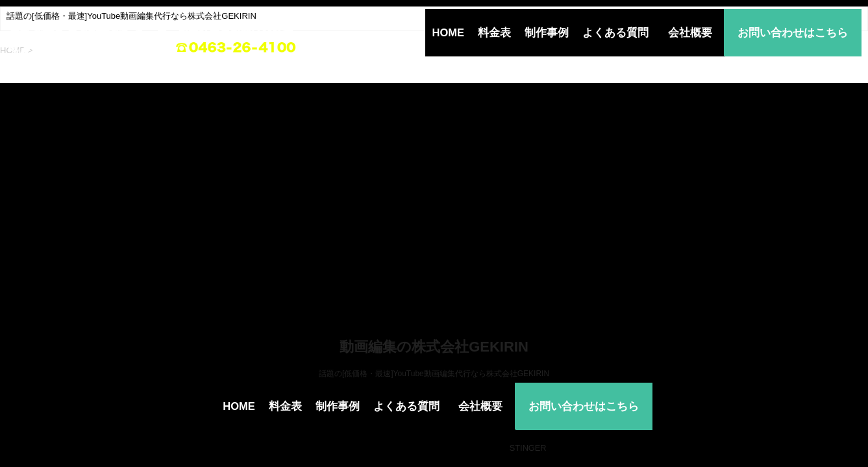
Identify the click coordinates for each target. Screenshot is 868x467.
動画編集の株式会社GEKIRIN (434, 347)
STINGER (528, 448)
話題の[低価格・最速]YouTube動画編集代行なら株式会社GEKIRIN (434, 374)
